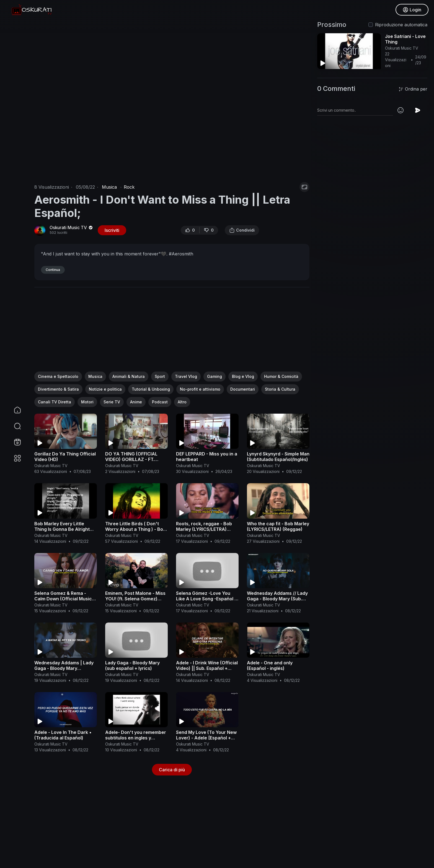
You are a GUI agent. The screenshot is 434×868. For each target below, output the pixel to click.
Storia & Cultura (280, 389)
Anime (136, 402)
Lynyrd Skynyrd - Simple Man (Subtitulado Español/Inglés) (278, 457)
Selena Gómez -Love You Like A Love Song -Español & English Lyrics (207, 599)
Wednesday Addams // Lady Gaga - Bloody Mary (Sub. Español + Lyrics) (277, 599)
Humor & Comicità (281, 376)
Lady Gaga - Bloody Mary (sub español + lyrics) (132, 665)
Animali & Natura (129, 376)
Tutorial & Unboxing (151, 389)
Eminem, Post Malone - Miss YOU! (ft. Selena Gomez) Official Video (135, 599)
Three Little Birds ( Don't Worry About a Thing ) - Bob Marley (135, 529)
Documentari (243, 389)
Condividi (242, 230)
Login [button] (412, 10)
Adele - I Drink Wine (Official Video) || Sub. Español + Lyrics (207, 668)
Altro (182, 402)
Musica (109, 187)
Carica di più (172, 770)
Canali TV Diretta (55, 402)
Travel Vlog (186, 376)
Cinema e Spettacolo (58, 376)
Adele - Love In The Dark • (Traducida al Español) (63, 735)
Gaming (215, 376)
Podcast (160, 402)
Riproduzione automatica (401, 25)
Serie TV (112, 402)
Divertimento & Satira (58, 389)
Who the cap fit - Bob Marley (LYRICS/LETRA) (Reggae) (278, 526)
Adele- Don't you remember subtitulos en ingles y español (136, 738)
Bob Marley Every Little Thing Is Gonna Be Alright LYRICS (62, 529)
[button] (14, 426)
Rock (129, 187)
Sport (160, 376)
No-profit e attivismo (200, 389)
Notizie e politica (105, 389)
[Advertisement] (172, 333)
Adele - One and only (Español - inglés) (270, 665)
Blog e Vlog (243, 376)
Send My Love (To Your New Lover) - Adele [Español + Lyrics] (206, 738)
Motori (87, 402)
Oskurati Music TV (72, 228)
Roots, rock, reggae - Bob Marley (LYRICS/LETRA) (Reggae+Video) (204, 529)
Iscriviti (112, 230)
